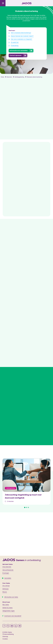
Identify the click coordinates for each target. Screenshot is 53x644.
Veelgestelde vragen (9, 611)
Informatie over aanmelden (19, 50)
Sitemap (5, 637)
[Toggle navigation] (3, 3)
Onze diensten (7, 567)
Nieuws (5, 592)
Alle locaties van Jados (11, 597)
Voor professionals (8, 570)
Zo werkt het (15, 42)
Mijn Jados (6, 605)
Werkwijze (5, 589)
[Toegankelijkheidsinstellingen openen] (49, 3)
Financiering (15, 45)
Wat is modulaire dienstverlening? (21, 33)
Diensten (9, 77)
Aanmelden (8, 578)
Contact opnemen (16, 55)
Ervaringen (6, 573)
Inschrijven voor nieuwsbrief (13, 616)
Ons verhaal (6, 586)
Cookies (5, 639)
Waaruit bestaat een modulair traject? (22, 36)
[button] (25, 507)
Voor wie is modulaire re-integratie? (22, 39)
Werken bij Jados (7, 608)
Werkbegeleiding (19, 77)
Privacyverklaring (8, 634)
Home (2, 77)
